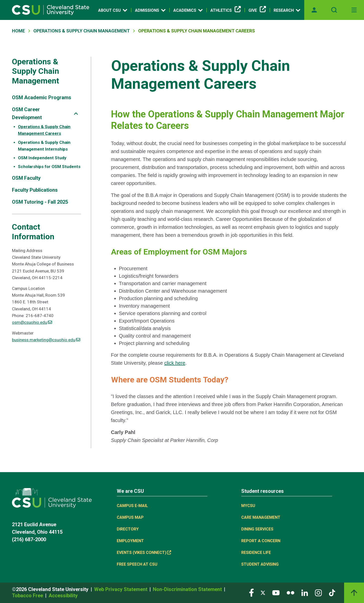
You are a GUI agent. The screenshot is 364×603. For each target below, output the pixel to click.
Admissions (150, 10)
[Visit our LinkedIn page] (305, 592)
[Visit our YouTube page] (276, 592)
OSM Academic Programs (42, 97)
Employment (130, 541)
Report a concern (261, 541)
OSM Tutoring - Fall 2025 (40, 202)
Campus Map (130, 517)
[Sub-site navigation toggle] (76, 114)
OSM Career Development (27, 113)
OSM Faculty (26, 178)
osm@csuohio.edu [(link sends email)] (32, 322)
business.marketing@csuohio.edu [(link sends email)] (46, 340)
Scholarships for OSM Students (49, 167)
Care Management (261, 517)
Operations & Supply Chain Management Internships (44, 146)
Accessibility (63, 596)
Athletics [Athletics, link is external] (226, 10)
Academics (188, 10)
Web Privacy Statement (121, 589)
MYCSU (248, 506)
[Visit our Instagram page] (318, 592)
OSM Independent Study (42, 158)
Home (18, 31)
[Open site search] (334, 10)
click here (175, 363)
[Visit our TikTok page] (332, 592)
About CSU (113, 10)
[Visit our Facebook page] (251, 592)
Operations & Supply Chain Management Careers (44, 130)
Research (287, 10)
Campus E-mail (132, 506)
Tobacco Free (28, 596)
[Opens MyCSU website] (314, 10)
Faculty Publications (35, 190)
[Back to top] (354, 593)
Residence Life (256, 553)
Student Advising (260, 564)
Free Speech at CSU (137, 564)
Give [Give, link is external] (257, 10)
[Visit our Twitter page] (263, 592)
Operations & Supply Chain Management (82, 31)
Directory (128, 529)
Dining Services (257, 529)
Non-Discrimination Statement (188, 589)
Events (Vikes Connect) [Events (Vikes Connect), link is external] (144, 553)
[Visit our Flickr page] (290, 592)
